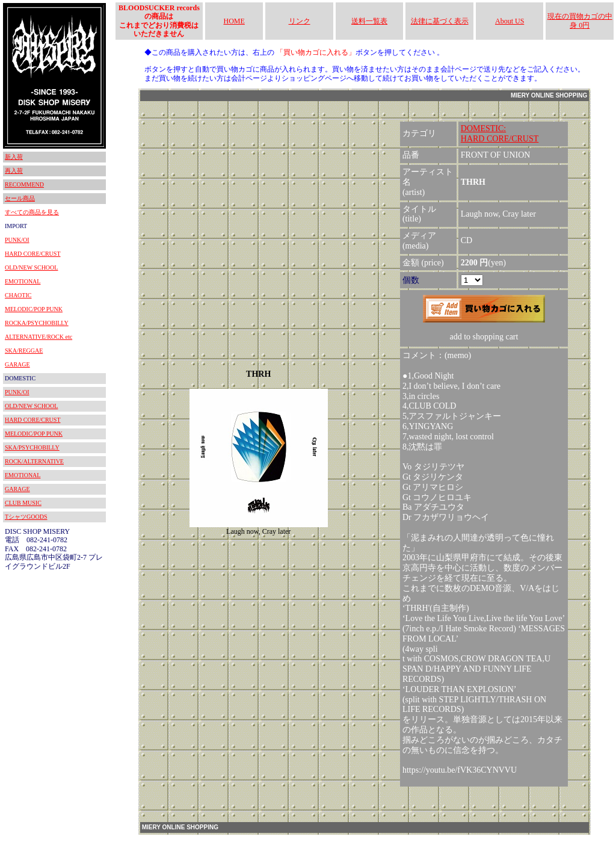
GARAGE (17, 364)
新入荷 (14, 157)
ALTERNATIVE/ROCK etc (38, 337)
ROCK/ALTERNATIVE (34, 461)
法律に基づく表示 (440, 21)
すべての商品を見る (32, 212)
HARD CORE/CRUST (33, 254)
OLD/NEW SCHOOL (31, 268)
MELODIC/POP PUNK (34, 309)
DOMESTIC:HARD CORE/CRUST (500, 134)
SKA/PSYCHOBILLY (32, 447)
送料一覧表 (369, 21)
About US (510, 21)
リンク (300, 21)
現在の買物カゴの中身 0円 (580, 20)
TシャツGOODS (26, 517)
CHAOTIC (18, 295)
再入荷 (14, 171)
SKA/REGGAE (24, 351)
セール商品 (20, 198)
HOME (234, 21)
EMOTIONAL (23, 281)
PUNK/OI (17, 240)
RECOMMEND (24, 184)
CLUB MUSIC (23, 503)
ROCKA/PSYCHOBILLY (37, 323)
